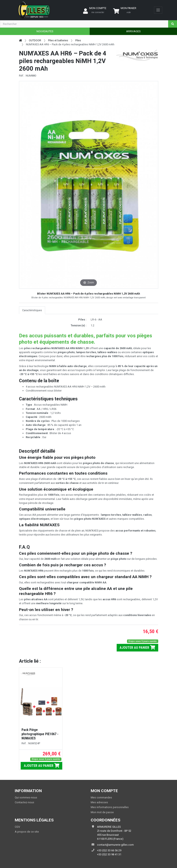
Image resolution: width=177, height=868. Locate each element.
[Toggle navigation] (158, 10)
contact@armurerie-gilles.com (115, 845)
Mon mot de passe (102, 812)
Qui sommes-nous (26, 797)
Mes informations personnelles (110, 807)
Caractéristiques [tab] (32, 310)
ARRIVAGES (133, 31)
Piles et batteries (58, 40)
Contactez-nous (24, 802)
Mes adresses (99, 802)
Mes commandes (101, 797)
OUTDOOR (35, 40)
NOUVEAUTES (45, 31)
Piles (78, 40)
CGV (17, 827)
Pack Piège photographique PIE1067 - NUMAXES (40, 734)
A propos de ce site (27, 832)
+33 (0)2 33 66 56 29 (109, 850)
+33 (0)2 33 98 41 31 (109, 854)
